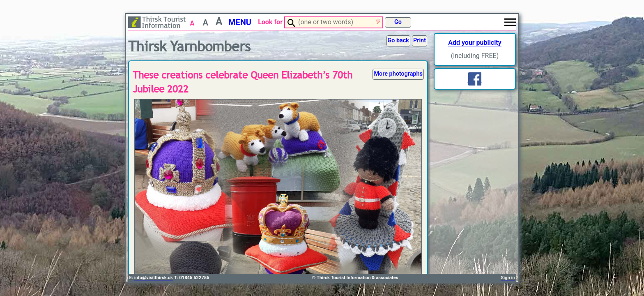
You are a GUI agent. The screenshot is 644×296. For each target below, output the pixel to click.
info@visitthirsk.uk (154, 278)
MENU (240, 22)
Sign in (508, 278)
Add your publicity (475, 43)
